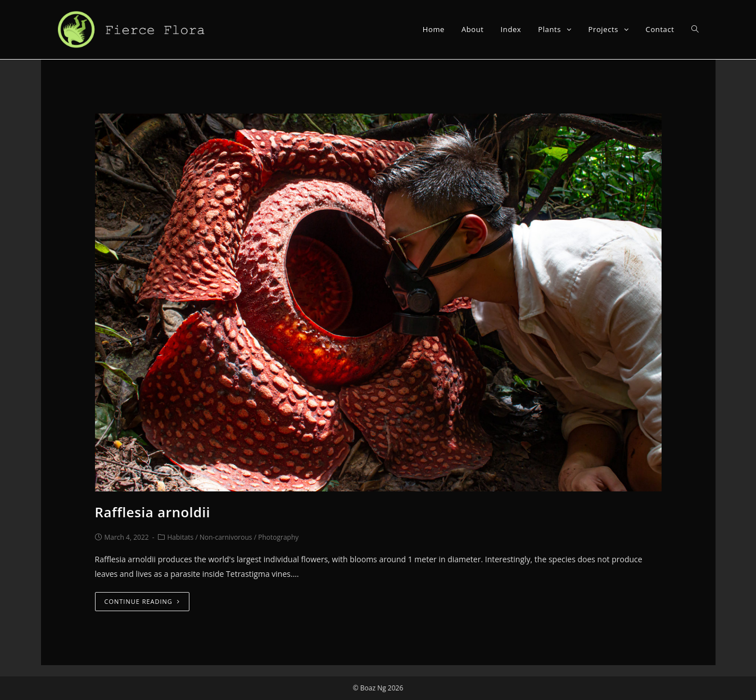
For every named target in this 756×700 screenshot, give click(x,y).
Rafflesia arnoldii (153, 512)
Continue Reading (142, 601)
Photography (278, 537)
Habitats (181, 537)
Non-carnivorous (226, 537)
